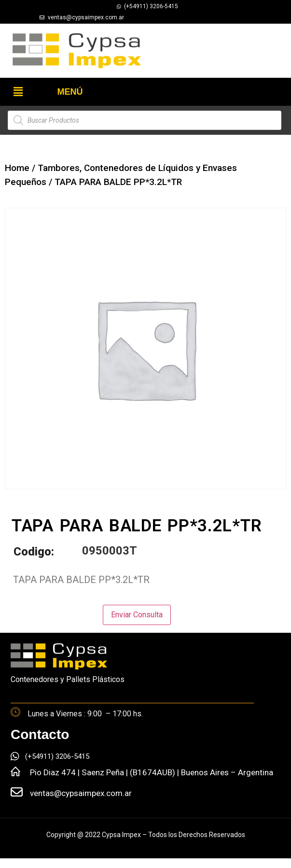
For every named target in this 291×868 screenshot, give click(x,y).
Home (17, 168)
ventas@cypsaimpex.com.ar (81, 793)
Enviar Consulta (137, 615)
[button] (18, 92)
